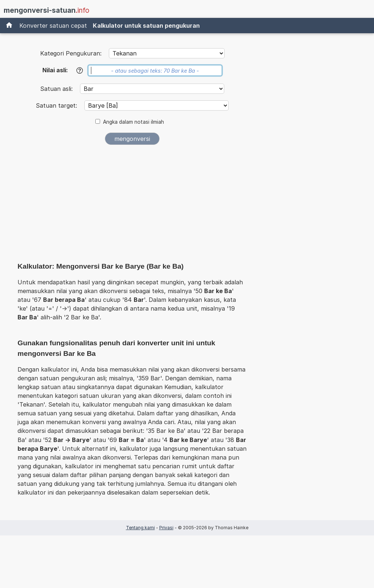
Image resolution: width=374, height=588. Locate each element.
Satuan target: (57, 105)
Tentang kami (140, 528)
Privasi (166, 528)
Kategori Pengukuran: (71, 53)
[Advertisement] (132, 205)
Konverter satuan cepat (53, 26)
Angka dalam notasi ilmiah (133, 122)
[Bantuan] (80, 70)
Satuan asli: (57, 89)
